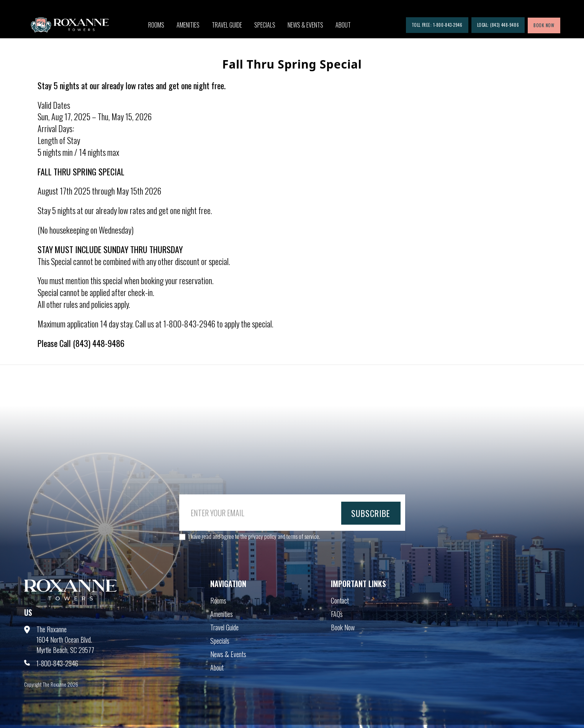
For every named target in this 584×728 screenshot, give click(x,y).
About (343, 25)
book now (544, 25)
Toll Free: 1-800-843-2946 (437, 25)
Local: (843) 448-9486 (498, 25)
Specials (265, 25)
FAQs (337, 614)
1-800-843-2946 (57, 663)
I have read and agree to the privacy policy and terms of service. (254, 536)
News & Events (305, 25)
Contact (340, 600)
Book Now (343, 627)
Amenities (188, 25)
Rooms (156, 25)
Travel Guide (227, 25)
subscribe (371, 513)
